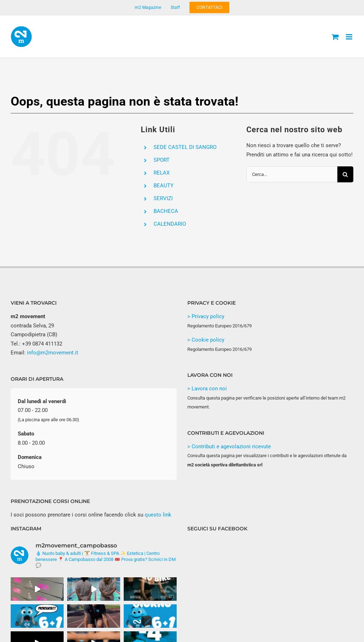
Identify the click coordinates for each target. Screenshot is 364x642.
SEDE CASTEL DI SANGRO (185, 147)
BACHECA (166, 211)
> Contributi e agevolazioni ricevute (229, 446)
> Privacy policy (206, 316)
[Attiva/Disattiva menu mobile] (350, 37)
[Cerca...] (292, 174)
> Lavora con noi (207, 389)
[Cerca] (345, 174)
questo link (158, 515)
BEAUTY (164, 186)
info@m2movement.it (53, 353)
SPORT (162, 160)
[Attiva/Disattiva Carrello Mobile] (335, 37)
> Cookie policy (206, 340)
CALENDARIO (170, 224)
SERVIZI (163, 198)
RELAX (162, 173)
